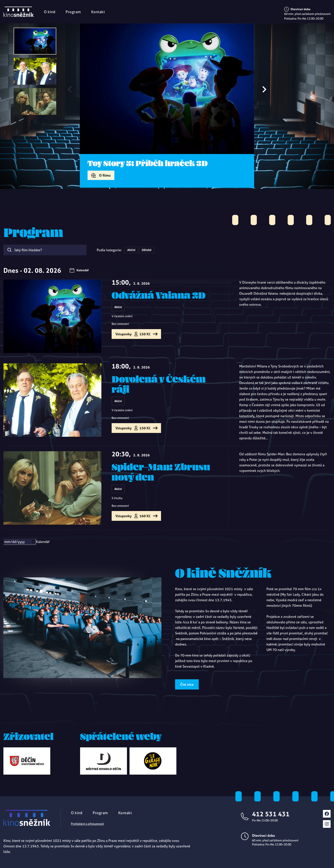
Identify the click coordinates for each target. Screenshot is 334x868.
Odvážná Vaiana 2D (159, 295)
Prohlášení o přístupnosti (87, 824)
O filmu (105, 175)
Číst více (187, 684)
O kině (50, 12)
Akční (131, 250)
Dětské (147, 250)
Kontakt (98, 12)
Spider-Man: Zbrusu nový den (161, 472)
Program (73, 12)
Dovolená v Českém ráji (159, 384)
